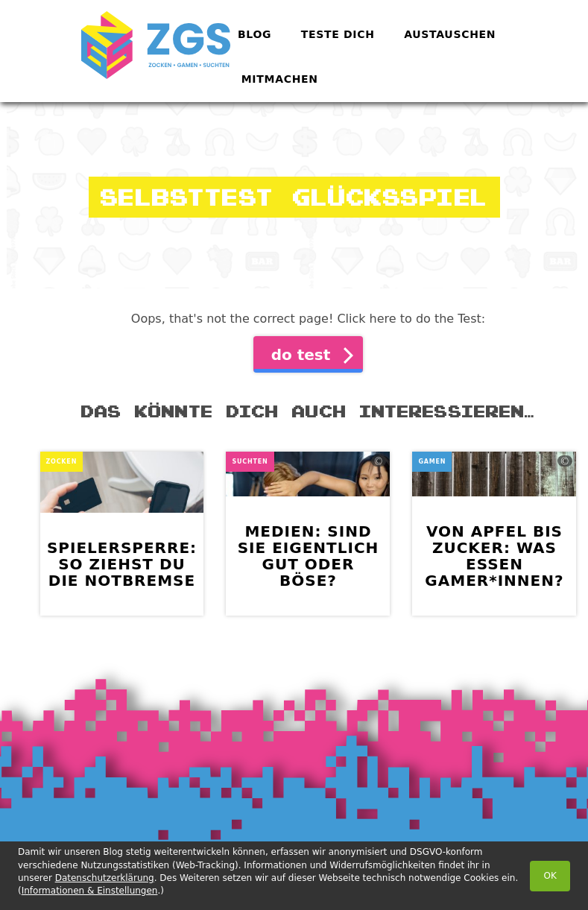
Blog (255, 34)
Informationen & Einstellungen (90, 891)
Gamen (432, 462)
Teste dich (338, 34)
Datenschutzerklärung (105, 878)
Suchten (250, 462)
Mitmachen (280, 79)
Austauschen (450, 34)
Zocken (62, 462)
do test (301, 355)
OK (550, 876)
